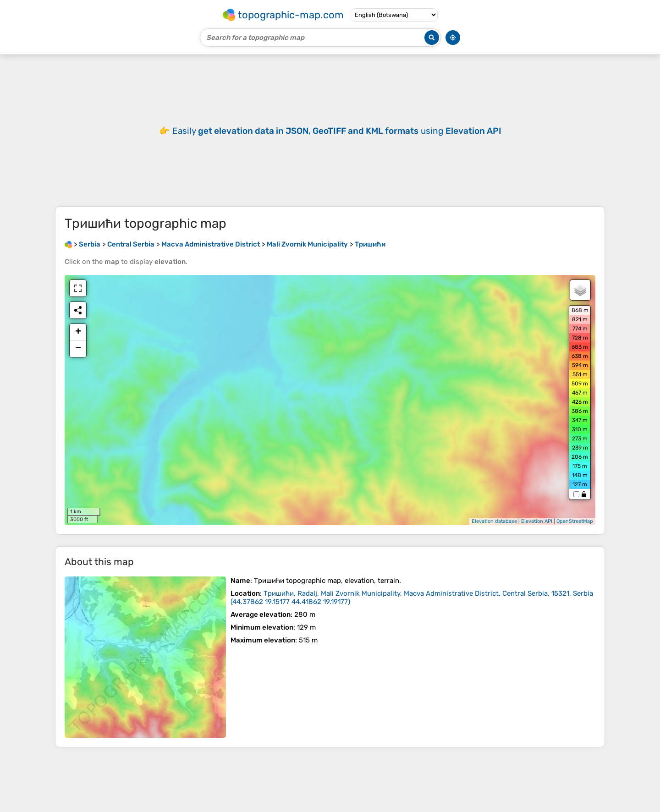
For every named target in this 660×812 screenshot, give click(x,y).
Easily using (337, 131)
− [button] (78, 349)
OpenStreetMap (575, 521)
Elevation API (537, 521)
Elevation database (494, 521)
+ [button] (78, 332)
